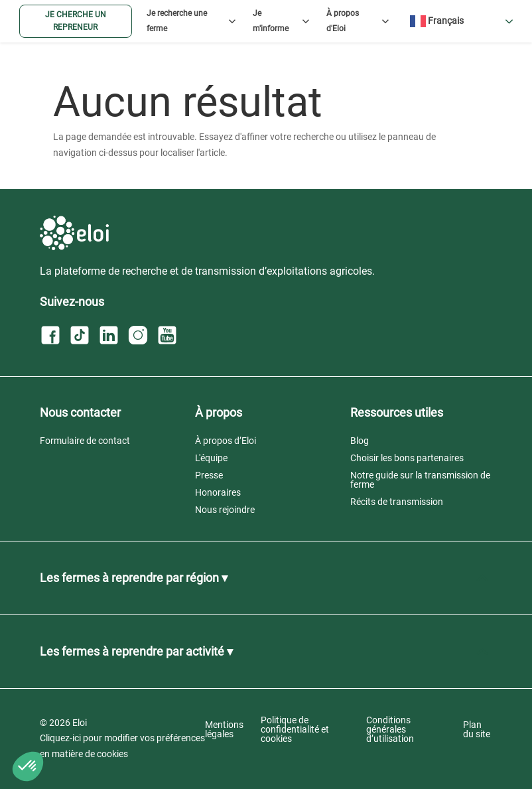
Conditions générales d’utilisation (390, 729)
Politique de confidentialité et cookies (295, 729)
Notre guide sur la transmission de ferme (420, 480)
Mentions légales (224, 729)
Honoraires (218, 492)
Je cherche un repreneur (76, 21)
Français (437, 21)
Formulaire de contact (85, 441)
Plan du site (477, 729)
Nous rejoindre (225, 510)
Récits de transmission (397, 502)
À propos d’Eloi (226, 441)
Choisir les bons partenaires (407, 458)
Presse (209, 475)
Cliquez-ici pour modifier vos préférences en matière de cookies (122, 746)
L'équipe (211, 458)
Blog (360, 441)
